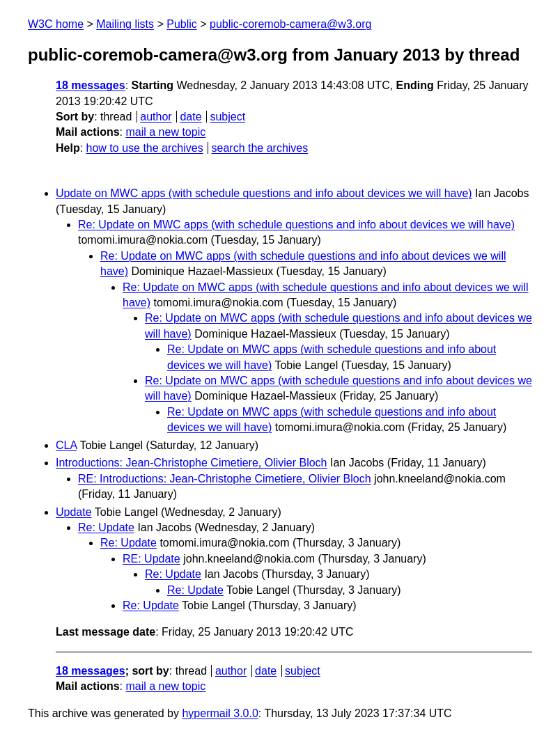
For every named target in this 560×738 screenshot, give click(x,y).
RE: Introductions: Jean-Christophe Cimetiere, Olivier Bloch (225, 479)
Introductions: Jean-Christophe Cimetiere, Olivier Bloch (192, 463)
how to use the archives (145, 148)
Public (182, 24)
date (190, 117)
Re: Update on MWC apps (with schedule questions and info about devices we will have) (296, 225)
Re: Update (106, 527)
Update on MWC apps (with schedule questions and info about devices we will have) (264, 193)
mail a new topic (165, 132)
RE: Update (151, 559)
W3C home (56, 24)
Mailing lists (125, 24)
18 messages (91, 85)
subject (227, 117)
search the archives (260, 148)
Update (74, 512)
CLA (66, 445)
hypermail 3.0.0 (220, 713)
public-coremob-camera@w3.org (290, 24)
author (156, 117)
